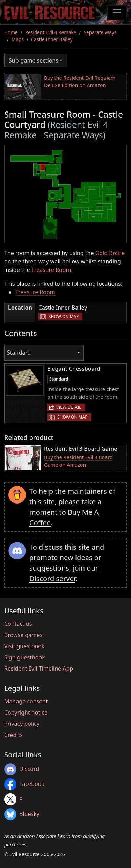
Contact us (18, 624)
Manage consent (26, 701)
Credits (13, 735)
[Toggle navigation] (117, 12)
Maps (18, 39)
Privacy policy (22, 724)
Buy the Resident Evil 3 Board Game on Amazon (78, 461)
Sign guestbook (25, 657)
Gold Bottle (110, 253)
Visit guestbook (24, 646)
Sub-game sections (34, 60)
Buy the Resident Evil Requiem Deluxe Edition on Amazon (80, 82)
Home (11, 32)
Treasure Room (51, 270)
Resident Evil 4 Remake (51, 32)
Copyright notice (26, 713)
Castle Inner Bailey (52, 39)
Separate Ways (100, 32)
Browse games (23, 635)
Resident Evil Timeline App (39, 668)
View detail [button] (69, 407)
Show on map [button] (64, 316)
